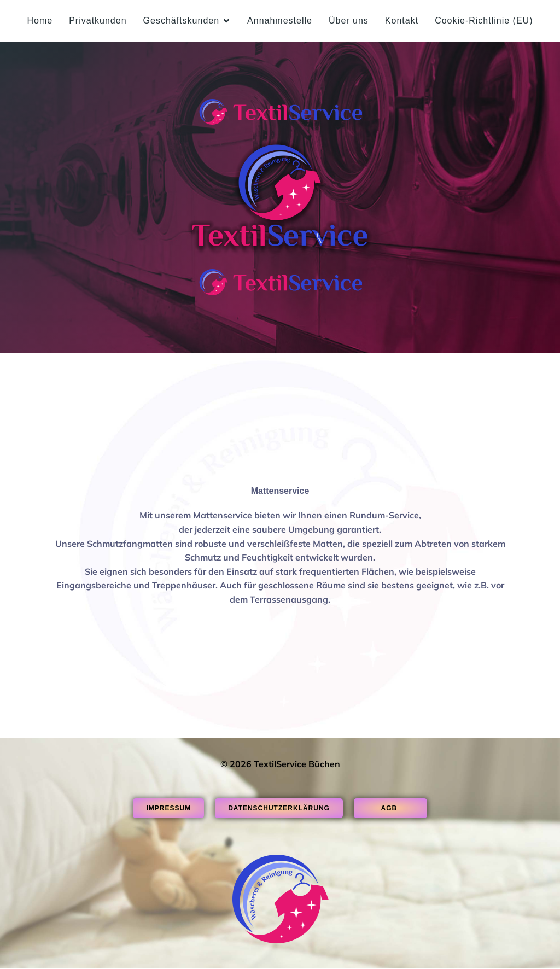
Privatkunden (98, 21)
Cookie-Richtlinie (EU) (484, 21)
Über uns (349, 21)
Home (40, 21)
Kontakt (402, 21)
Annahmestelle (280, 21)
